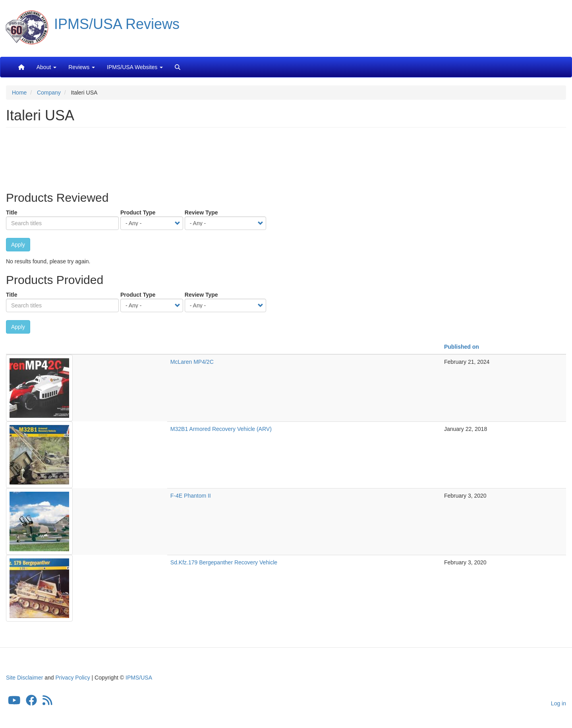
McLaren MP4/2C (192, 362)
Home (19, 93)
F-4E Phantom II (191, 496)
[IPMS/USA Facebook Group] (31, 702)
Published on (462, 347)
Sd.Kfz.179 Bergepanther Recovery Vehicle (224, 562)
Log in (558, 703)
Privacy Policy (73, 678)
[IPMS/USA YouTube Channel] (14, 702)
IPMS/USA (139, 678)
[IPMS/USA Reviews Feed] (47, 702)
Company (49, 93)
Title (12, 212)
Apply (18, 245)
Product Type (138, 212)
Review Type (201, 212)
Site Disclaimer (24, 678)
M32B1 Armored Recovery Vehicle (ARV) (221, 429)
